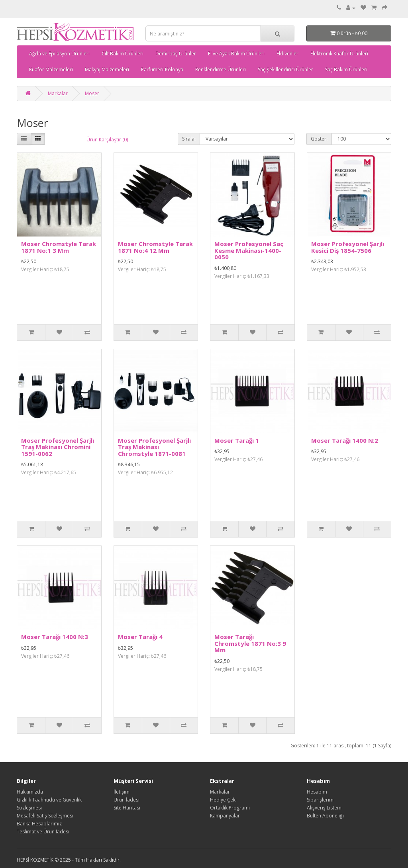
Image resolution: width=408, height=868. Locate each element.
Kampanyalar (225, 816)
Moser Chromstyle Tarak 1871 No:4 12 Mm (155, 247)
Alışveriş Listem (324, 808)
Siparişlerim (320, 800)
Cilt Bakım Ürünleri (123, 54)
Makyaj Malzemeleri (107, 69)
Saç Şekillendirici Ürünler (285, 69)
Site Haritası (127, 808)
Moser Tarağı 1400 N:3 (55, 637)
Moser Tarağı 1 (237, 440)
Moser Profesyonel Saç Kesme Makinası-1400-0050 (249, 250)
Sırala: (189, 139)
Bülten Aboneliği (325, 816)
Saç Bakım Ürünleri (346, 69)
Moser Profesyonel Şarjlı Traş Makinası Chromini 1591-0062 (58, 447)
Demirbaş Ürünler (176, 54)
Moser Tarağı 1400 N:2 (345, 440)
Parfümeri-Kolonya (162, 69)
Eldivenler (287, 54)
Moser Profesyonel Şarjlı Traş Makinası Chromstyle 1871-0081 (154, 447)
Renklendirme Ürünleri (221, 69)
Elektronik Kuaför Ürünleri (339, 54)
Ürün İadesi (127, 800)
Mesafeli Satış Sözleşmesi (45, 816)
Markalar (58, 93)
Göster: (319, 139)
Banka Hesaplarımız (39, 824)
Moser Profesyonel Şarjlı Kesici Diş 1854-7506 (348, 247)
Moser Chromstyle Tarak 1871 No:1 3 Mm (59, 247)
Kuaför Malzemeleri (51, 69)
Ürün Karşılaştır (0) (107, 140)
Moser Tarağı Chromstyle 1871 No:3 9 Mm (250, 643)
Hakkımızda (30, 792)
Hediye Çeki (223, 800)
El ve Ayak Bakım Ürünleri (236, 54)
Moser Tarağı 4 (140, 637)
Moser (92, 93)
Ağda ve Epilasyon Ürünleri (59, 54)
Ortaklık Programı (230, 808)
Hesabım (317, 792)
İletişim (122, 792)
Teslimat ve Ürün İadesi (43, 832)
